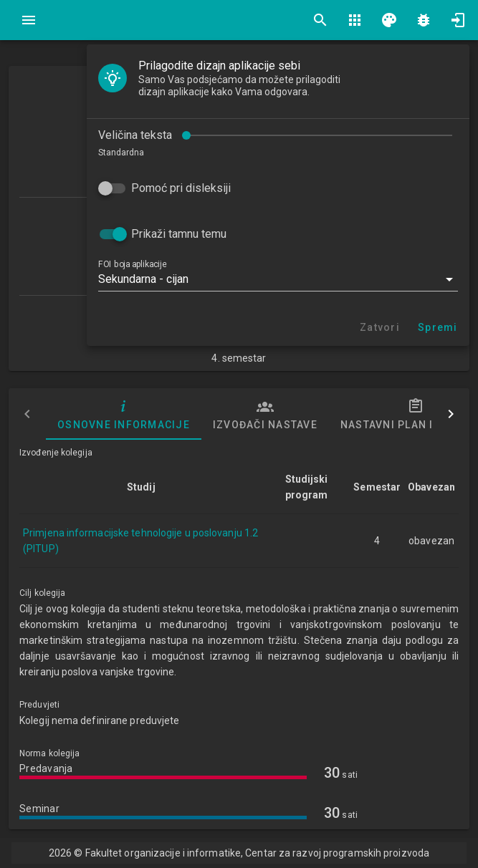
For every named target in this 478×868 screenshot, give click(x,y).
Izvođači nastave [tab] (265, 414)
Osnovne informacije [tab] (124, 414)
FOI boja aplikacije (132, 264)
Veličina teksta (135, 135)
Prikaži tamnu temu (179, 234)
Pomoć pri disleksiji (181, 188)
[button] (278, 279)
